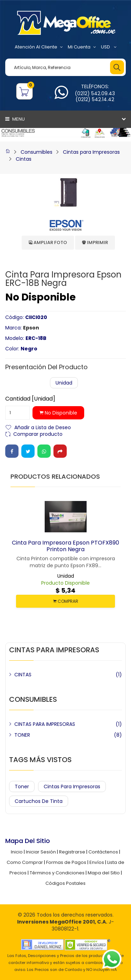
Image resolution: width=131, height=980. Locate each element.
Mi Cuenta (82, 47)
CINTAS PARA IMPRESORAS (45, 724)
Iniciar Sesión (41, 852)
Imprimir (95, 242)
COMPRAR (66, 601)
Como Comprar (25, 862)
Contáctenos (103, 852)
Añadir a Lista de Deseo (43, 427)
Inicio (17, 852)
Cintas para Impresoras (91, 152)
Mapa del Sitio (104, 873)
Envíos (97, 862)
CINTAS (23, 675)
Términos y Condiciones (57, 873)
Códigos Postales (65, 883)
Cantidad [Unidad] (30, 399)
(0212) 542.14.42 (95, 99)
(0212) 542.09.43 (95, 93)
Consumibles (37, 152)
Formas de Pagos (66, 862)
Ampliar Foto (48, 242)
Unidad (64, 383)
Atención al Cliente (39, 47)
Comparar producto (38, 434)
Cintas (24, 159)
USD (109, 47)
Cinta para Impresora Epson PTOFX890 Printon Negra (65, 546)
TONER (22, 735)
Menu (15, 119)
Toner (22, 787)
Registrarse (72, 852)
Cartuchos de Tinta (39, 801)
